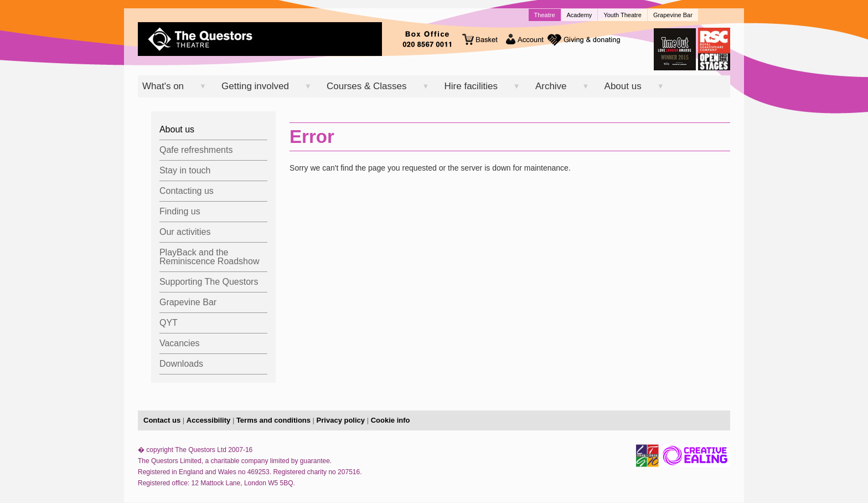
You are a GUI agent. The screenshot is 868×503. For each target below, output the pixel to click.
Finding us (180, 211)
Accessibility (209, 420)
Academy (580, 15)
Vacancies (180, 343)
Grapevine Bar (673, 15)
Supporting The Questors (209, 282)
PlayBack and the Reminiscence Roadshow (210, 257)
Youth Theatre (622, 15)
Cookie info (391, 420)
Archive (551, 86)
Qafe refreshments (196, 150)
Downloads (181, 364)
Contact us (162, 420)
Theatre (545, 15)
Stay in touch (185, 170)
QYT (169, 323)
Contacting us (187, 191)
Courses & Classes (367, 86)
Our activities (185, 232)
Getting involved (255, 86)
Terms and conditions (273, 420)
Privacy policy (341, 420)
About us (623, 86)
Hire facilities (471, 86)
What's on (163, 86)
